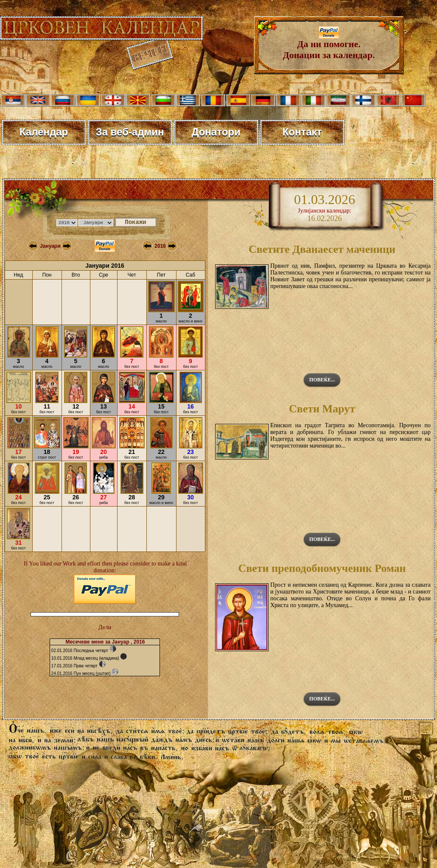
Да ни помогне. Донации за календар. (329, 45)
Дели (105, 627)
